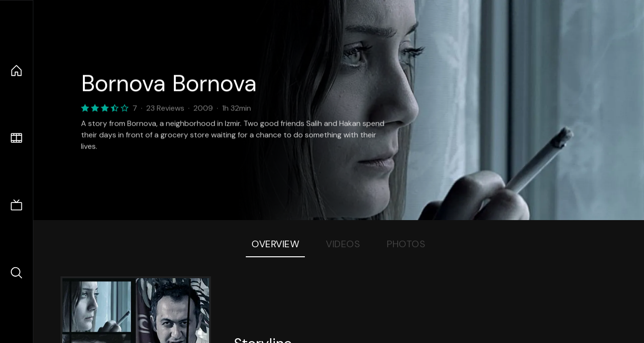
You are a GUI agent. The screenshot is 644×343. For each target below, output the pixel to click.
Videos (343, 244)
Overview (275, 244)
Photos (406, 244)
